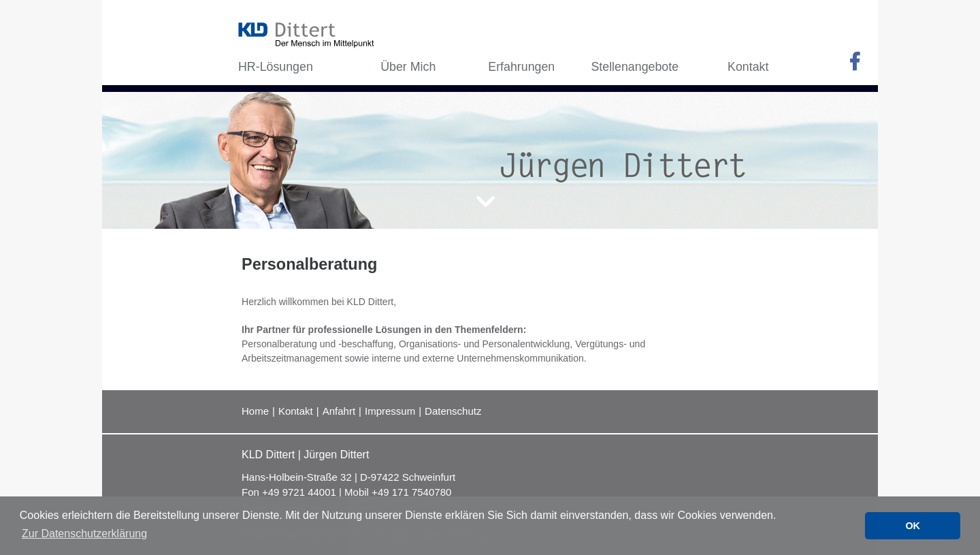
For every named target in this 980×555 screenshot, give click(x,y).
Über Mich (408, 67)
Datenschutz (453, 411)
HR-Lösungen (276, 67)
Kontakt (296, 411)
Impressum (390, 411)
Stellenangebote (635, 67)
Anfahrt (339, 411)
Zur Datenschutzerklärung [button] (84, 534)
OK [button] (913, 526)
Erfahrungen (521, 67)
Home (255, 411)
